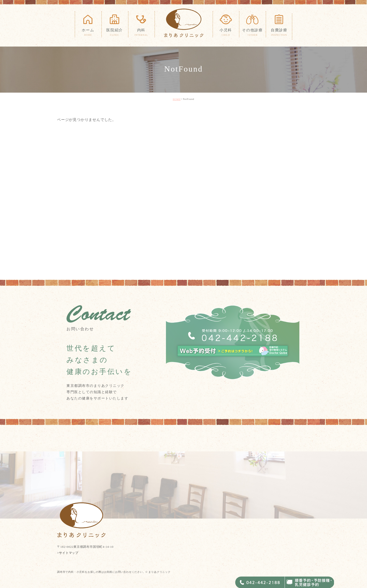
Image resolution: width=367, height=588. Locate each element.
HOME (177, 99)
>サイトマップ (68, 553)
